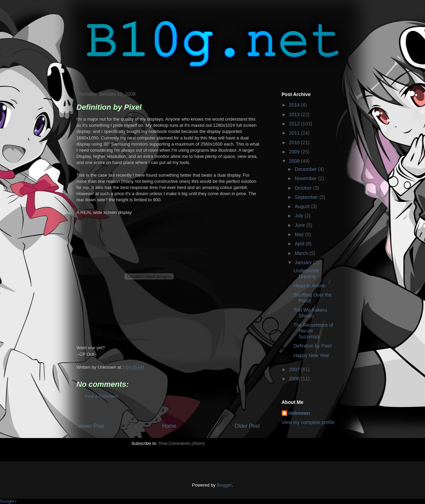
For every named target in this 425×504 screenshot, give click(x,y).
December (306, 169)
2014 (295, 105)
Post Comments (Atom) (182, 443)
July (300, 216)
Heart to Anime (309, 286)
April (300, 244)
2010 (295, 142)
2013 (295, 114)
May (300, 234)
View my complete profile (308, 422)
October (304, 188)
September (307, 197)
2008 (295, 161)
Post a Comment (102, 396)
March (302, 253)
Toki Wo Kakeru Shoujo (310, 313)
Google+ (9, 501)
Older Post (247, 426)
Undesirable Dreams (306, 274)
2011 (295, 133)
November (306, 178)
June (301, 225)
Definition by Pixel (312, 346)
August (303, 206)
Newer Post (90, 426)
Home (169, 426)
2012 (295, 124)
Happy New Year (311, 355)
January (304, 262)
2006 (295, 379)
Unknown (299, 413)
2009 (295, 152)
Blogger (224, 485)
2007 (295, 369)
